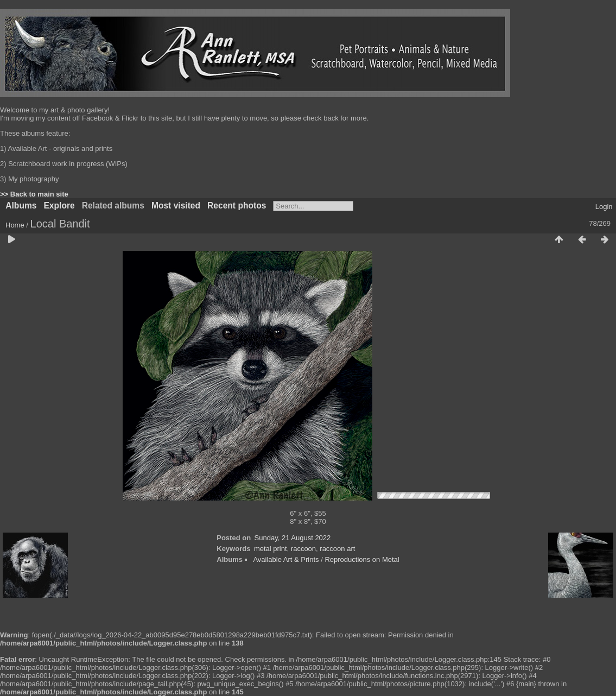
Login (604, 207)
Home (15, 225)
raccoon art (337, 549)
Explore (59, 205)
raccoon (303, 549)
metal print (271, 549)
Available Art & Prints (286, 559)
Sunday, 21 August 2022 (293, 538)
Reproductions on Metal (362, 559)
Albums (21, 205)
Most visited (176, 205)
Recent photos (237, 205)
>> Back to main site (34, 194)
